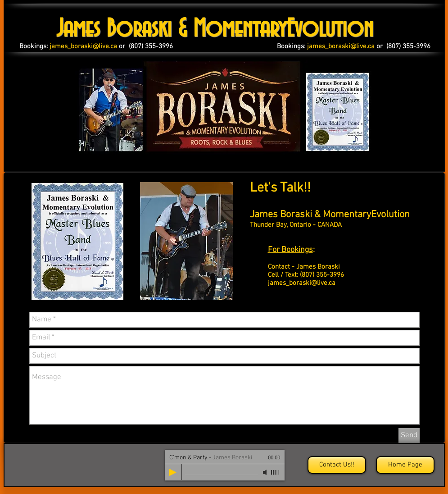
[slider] (276, 472)
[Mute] (266, 472)
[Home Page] (405, 465)
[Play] (173, 472)
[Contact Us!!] (337, 465)
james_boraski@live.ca (302, 283)
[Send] (409, 436)
